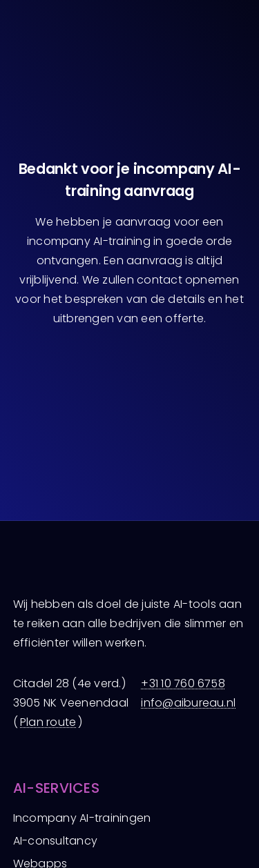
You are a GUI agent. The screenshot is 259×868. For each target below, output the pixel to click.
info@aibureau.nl (188, 703)
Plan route (48, 722)
